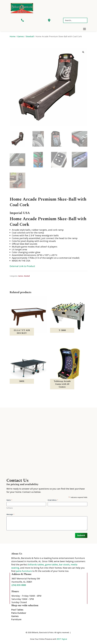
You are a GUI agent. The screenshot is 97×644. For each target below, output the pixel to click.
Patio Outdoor (19, 613)
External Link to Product (22, 266)
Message (10, 514)
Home (13, 36)
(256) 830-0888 (19, 585)
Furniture (16, 619)
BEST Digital (62, 639)
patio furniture (24, 571)
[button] (83, 52)
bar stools (64, 565)
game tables (52, 565)
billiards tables (36, 565)
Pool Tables (17, 610)
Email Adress (53, 500)
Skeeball (30, 36)
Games (21, 36)
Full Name (10, 508)
